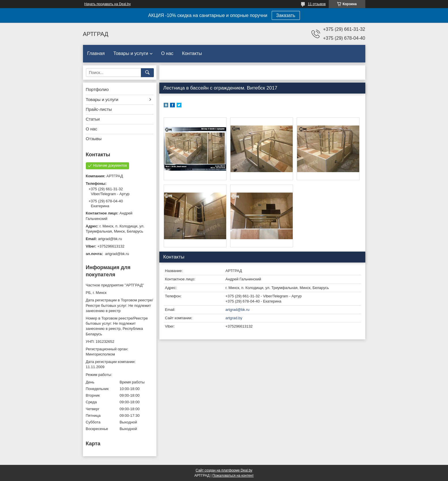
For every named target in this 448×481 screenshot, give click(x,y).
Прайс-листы (99, 109)
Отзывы (94, 139)
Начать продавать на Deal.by (108, 4)
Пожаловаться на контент (233, 476)
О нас (167, 53)
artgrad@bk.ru (238, 310)
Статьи (93, 119)
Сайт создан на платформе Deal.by (224, 470)
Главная (96, 53)
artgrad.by (234, 318)
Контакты (192, 53)
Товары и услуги (131, 53)
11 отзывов (317, 4)
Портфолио (97, 89)
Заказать (286, 15)
